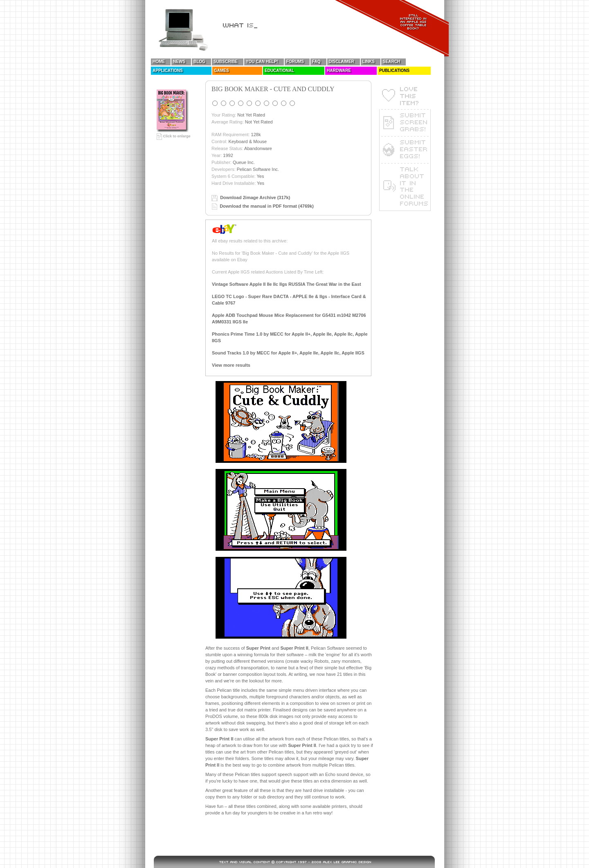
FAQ (316, 62)
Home (159, 62)
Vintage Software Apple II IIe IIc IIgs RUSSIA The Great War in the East (287, 284)
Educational (279, 71)
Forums (295, 62)
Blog (199, 62)
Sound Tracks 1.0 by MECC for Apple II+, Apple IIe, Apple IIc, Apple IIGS (288, 353)
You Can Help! (262, 62)
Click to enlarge (174, 136)
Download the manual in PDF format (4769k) (267, 206)
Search (391, 62)
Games (221, 71)
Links (369, 62)
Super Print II (294, 648)
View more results (231, 365)
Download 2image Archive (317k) (255, 197)
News (179, 62)
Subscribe (226, 62)
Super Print (258, 648)
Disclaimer (342, 62)
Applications (168, 71)
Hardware (339, 71)
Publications (394, 71)
